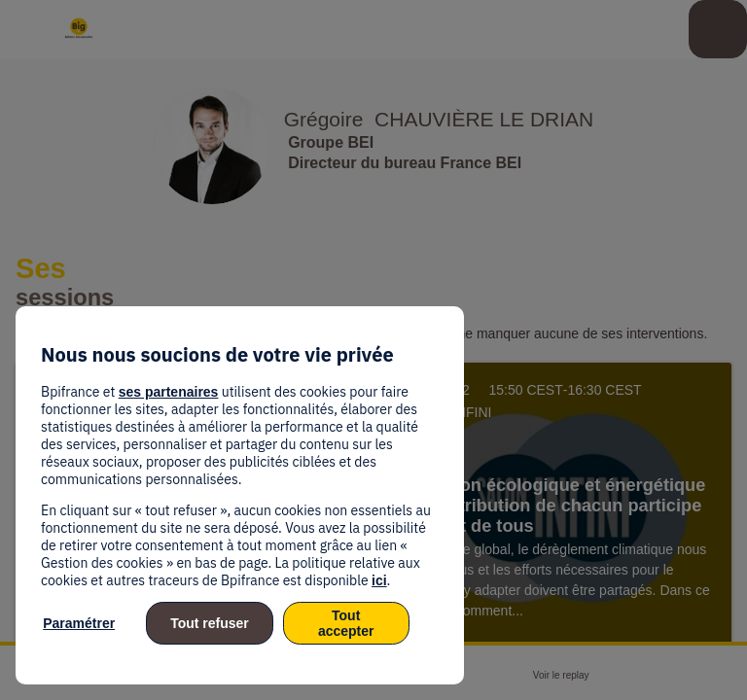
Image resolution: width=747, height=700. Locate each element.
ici (379, 580)
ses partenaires (169, 392)
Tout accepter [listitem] (346, 623)
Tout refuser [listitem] (210, 623)
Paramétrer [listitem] (79, 623)
